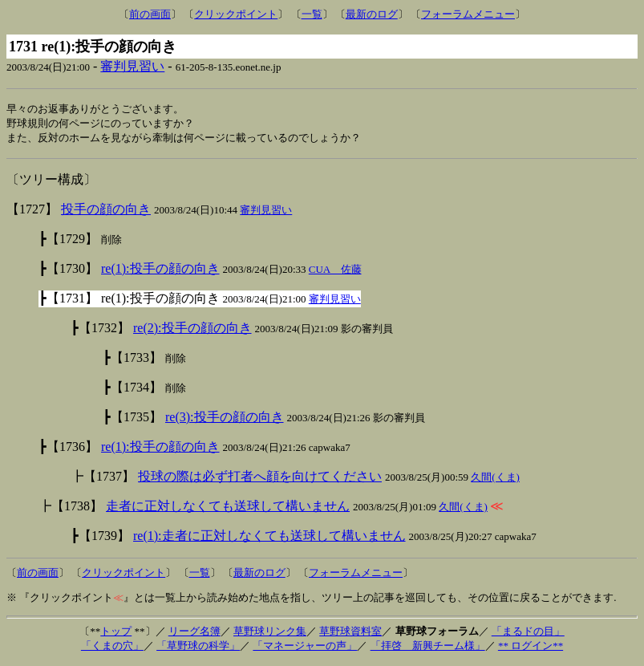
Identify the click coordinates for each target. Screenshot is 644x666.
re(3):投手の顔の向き (225, 419)
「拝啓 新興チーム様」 (428, 648)
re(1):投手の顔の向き (160, 271)
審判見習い (132, 66)
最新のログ (372, 14)
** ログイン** (531, 648)
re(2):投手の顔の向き (192, 330)
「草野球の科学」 (198, 648)
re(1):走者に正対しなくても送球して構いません (269, 538)
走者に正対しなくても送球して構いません (228, 508)
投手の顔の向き (106, 211)
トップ (116, 634)
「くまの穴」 (112, 648)
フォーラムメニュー (468, 14)
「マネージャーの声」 (305, 648)
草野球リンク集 (270, 634)
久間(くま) (495, 479)
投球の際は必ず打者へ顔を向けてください (260, 479)
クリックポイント (236, 14)
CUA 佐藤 (335, 272)
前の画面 (150, 14)
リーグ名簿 (194, 634)
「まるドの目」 (528, 634)
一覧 (312, 14)
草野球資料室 (350, 634)
